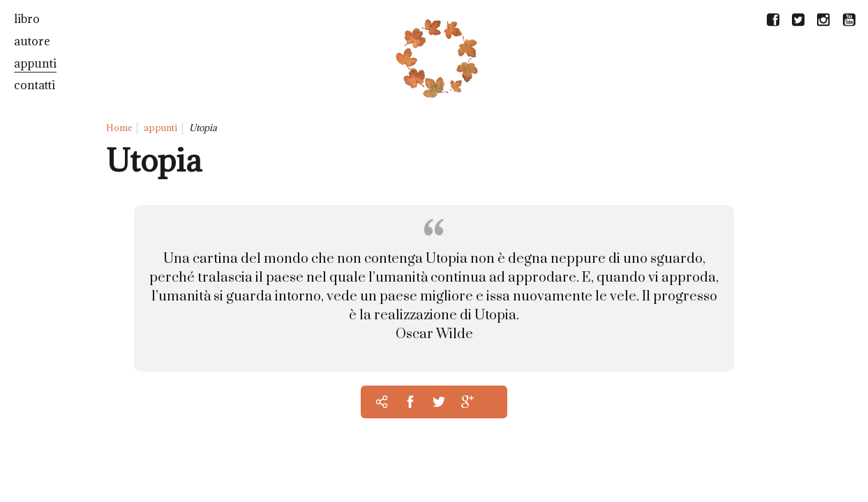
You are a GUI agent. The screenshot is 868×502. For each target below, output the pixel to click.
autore (32, 41)
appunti (35, 63)
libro (27, 19)
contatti (35, 85)
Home (119, 128)
